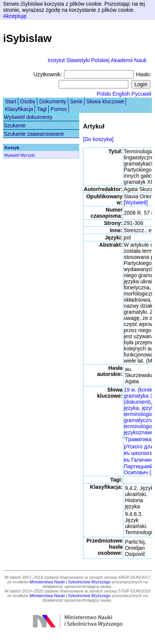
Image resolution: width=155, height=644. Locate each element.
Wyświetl (12, 155)
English (121, 94)
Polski (104, 94)
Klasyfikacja (19, 109)
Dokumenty (53, 101)
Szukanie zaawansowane (34, 134)
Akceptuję (15, 16)
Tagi (42, 109)
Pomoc (59, 109)
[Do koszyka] (98, 139)
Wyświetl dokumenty (28, 117)
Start (11, 101)
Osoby (28, 101)
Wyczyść (28, 155)
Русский (141, 94)
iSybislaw (27, 38)
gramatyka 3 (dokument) (138, 399)
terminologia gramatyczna (139, 417)
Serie (76, 101)
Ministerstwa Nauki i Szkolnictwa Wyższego (70, 582)
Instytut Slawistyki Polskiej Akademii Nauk (97, 60)
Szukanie (15, 125)
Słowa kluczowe (105, 101)
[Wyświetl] (136, 202)
